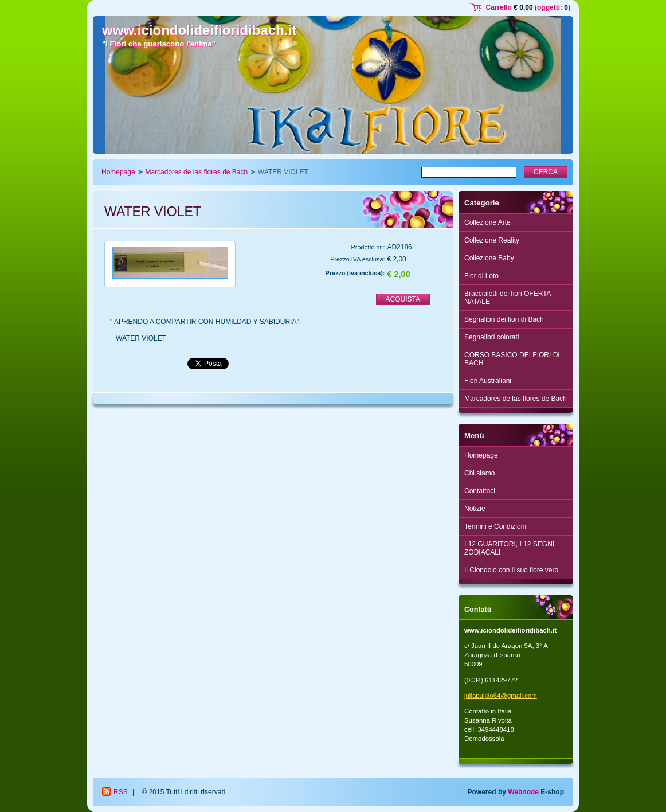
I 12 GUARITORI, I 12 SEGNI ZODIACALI (509, 548)
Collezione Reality (492, 240)
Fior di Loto (481, 276)
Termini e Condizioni (495, 526)
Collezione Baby (489, 258)
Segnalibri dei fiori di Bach (504, 319)
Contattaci (480, 491)
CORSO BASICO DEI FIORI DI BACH (512, 359)
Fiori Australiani (488, 381)
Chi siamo (479, 473)
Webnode (523, 792)
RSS (121, 792)
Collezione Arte (487, 222)
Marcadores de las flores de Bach (196, 172)
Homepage (118, 172)
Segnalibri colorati (491, 337)
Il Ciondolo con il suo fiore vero (511, 570)
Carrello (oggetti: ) (528, 7)
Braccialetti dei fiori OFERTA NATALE (508, 298)
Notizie (475, 509)
